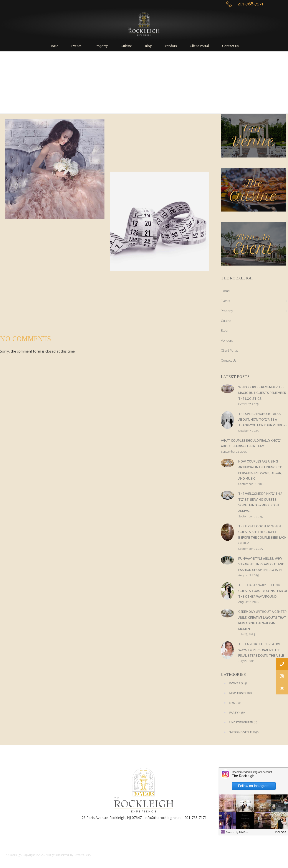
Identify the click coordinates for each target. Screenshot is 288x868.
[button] (282, 688)
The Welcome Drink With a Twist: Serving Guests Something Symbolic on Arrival (260, 502)
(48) (233, 713)
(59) (231, 703)
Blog (224, 331)
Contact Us (229, 361)
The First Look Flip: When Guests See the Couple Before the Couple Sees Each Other (262, 535)
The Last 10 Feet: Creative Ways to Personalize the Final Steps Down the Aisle (261, 650)
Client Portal (229, 351)
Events (225, 301)
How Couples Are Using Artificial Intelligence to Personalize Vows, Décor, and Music (260, 470)
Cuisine (226, 321)
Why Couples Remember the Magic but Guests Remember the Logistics (262, 393)
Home (225, 291)
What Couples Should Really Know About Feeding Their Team (251, 443)
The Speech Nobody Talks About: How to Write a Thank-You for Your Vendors (263, 420)
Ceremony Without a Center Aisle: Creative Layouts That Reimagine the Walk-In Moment (262, 620)
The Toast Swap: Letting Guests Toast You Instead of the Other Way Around (263, 591)
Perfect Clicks (82, 855)
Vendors (227, 341)
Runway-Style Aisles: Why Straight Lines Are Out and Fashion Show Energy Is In (261, 564)
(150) (240, 732)
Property (227, 311)
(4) (239, 722)
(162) (237, 693)
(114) (234, 683)
